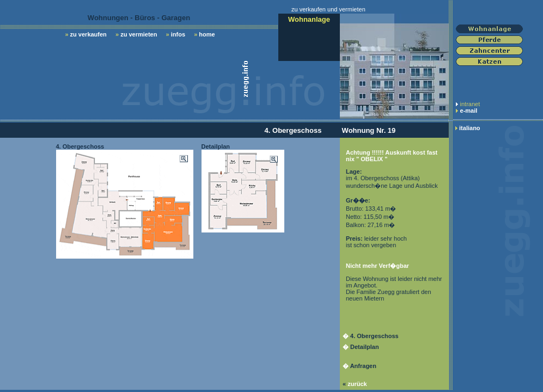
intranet (470, 104)
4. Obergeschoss (374, 336)
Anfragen (363, 366)
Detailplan (365, 347)
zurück (357, 384)
